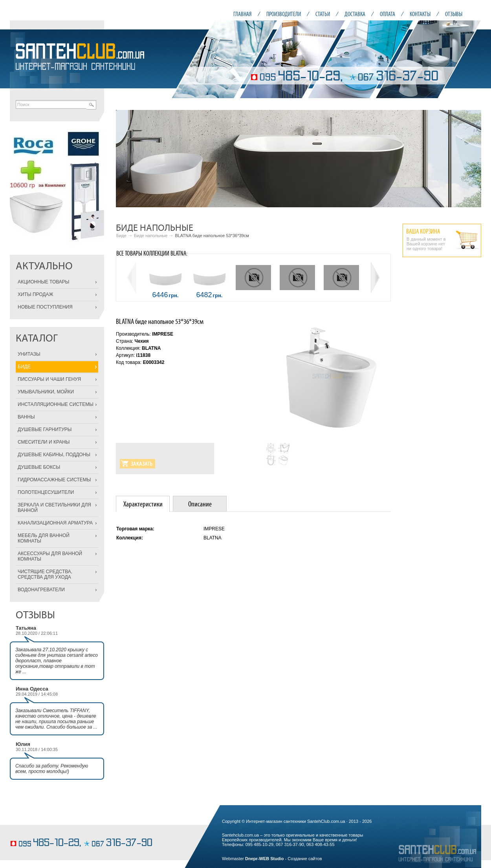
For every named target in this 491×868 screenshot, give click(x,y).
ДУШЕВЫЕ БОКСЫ (39, 467)
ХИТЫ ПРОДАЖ (36, 294)
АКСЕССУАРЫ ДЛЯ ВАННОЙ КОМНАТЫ (50, 556)
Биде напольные (151, 236)
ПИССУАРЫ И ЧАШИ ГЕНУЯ (49, 379)
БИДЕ (24, 367)
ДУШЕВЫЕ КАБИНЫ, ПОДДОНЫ (54, 455)
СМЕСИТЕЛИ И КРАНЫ (44, 442)
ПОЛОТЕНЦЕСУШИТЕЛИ (46, 492)
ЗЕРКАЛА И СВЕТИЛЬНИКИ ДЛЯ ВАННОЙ (54, 508)
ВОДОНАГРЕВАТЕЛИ (41, 590)
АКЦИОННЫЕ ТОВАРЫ (43, 282)
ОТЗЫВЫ (454, 14)
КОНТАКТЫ (420, 14)
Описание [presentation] (200, 504)
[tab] (143, 504)
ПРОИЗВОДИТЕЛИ (284, 14)
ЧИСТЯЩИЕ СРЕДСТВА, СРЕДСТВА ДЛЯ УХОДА (45, 574)
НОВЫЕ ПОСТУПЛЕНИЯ (45, 307)
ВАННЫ (26, 417)
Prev (126, 159)
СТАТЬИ (323, 14)
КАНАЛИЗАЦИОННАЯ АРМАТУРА (55, 523)
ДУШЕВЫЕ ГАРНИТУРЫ (45, 429)
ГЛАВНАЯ (243, 14)
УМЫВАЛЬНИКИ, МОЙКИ (46, 392)
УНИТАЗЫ (29, 354)
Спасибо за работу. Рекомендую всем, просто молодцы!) (52, 769)
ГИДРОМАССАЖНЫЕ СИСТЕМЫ (54, 480)
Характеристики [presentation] (143, 504)
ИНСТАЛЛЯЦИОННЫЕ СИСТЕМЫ (56, 404)
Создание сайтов (305, 859)
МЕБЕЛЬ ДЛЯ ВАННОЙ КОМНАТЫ (44, 538)
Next (471, 159)
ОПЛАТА (387, 14)
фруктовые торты (28, 831)
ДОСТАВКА (355, 14)
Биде (121, 236)
